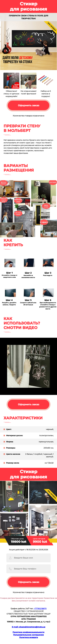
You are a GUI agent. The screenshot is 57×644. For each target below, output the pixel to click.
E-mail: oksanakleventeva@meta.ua (29, 627)
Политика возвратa (29, 637)
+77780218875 (40, 609)
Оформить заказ (29, 105)
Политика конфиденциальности (28, 632)
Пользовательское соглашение (28, 635)
